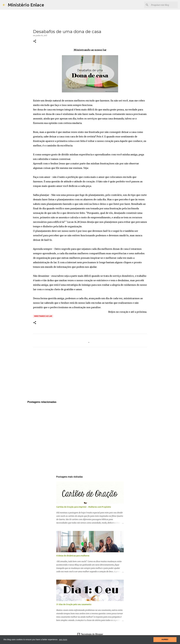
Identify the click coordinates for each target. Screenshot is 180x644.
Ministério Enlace (26, 5)
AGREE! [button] (165, 640)
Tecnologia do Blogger (90, 634)
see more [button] (63, 640)
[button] (35, 41)
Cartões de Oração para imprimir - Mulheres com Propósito (84, 507)
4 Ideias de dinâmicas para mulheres (73, 556)
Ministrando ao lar (43, 316)
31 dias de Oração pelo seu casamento (74, 604)
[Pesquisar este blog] (163, 5)
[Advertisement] (90, 376)
